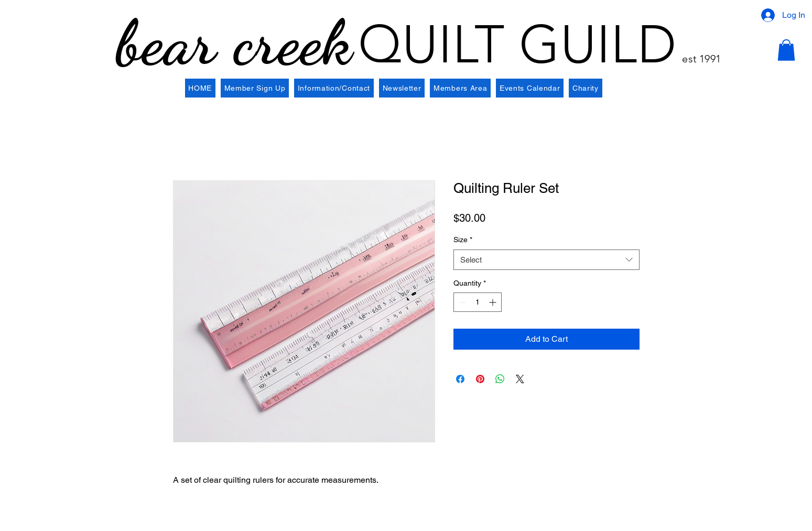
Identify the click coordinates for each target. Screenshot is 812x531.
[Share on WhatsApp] (500, 379)
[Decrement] (462, 302)
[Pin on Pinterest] (480, 379)
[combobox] (546, 260)
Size (463, 240)
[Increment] (494, 302)
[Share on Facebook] (460, 379)
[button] (786, 50)
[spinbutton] (478, 302)
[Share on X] (520, 379)
